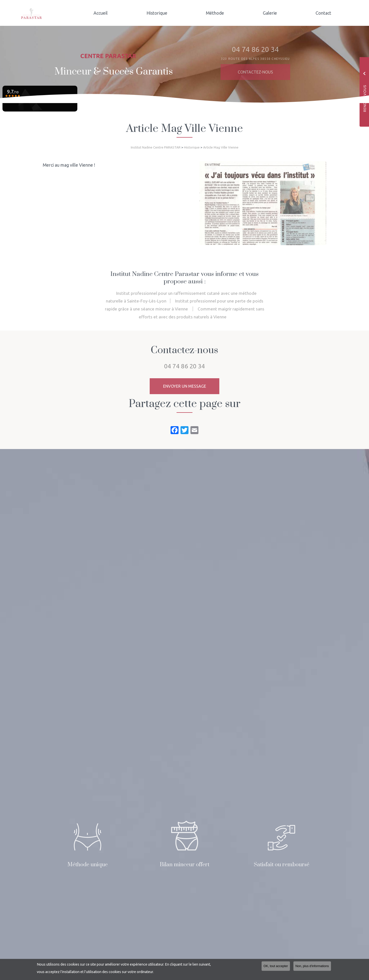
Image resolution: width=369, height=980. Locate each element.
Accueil (118, 13)
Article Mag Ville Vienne (221, 147)
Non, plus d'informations (312, 966)
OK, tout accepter (276, 966)
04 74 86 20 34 (184, 366)
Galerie (276, 13)
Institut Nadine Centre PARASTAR (156, 147)
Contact (325, 13)
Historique (170, 13)
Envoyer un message (185, 386)
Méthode (225, 13)
